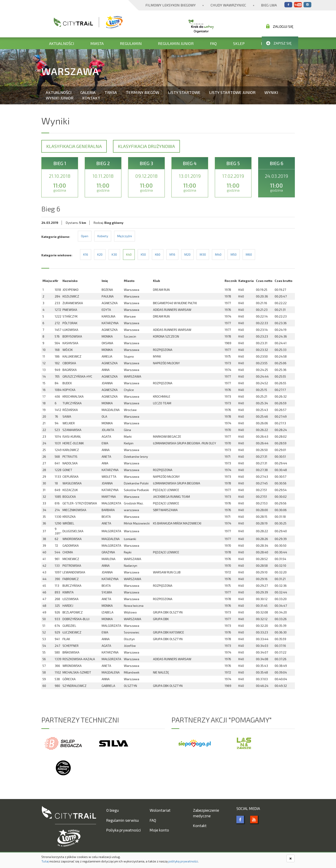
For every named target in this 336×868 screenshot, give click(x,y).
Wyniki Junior (60, 98)
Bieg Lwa (269, 5)
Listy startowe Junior (232, 92)
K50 (143, 254)
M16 (172, 254)
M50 (234, 254)
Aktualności (62, 43)
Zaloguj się (280, 26)
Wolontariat (160, 810)
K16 (86, 254)
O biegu (113, 810)
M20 (187, 254)
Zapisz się (279, 43)
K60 (158, 254)
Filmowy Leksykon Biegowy (171, 5)
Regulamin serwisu (123, 820)
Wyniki (271, 92)
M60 (249, 254)
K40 (129, 254)
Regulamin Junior (176, 43)
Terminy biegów (143, 92)
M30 (203, 254)
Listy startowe (184, 92)
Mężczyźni (125, 236)
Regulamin (131, 43)
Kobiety (103, 236)
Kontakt (91, 98)
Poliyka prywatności (124, 830)
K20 (100, 254)
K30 (114, 254)
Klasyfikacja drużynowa (146, 146)
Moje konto (159, 830)
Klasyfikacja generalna (74, 146)
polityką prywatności (183, 861)
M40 (218, 254)
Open (85, 236)
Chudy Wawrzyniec (228, 5)
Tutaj (45, 861)
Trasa (111, 92)
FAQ (213, 43)
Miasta (97, 43)
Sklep (239, 43)
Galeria (88, 92)
